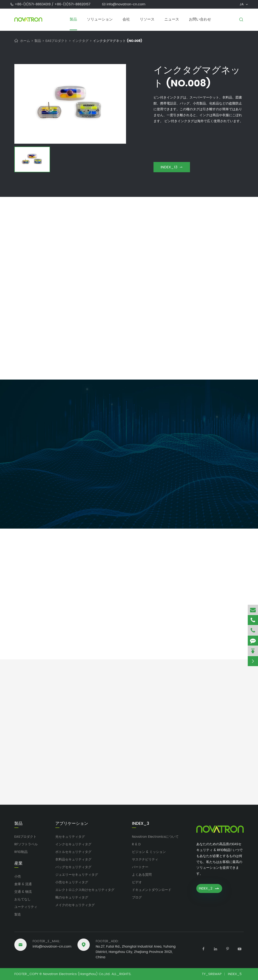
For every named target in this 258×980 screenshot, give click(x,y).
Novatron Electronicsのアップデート (129, 676)
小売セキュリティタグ (72, 882)
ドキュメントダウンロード (152, 890)
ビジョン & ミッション (149, 852)
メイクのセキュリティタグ (75, 905)
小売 (18, 877)
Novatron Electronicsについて (155, 837)
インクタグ (80, 41)
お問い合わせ (200, 19)
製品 (73, 19)
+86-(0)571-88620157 (72, 4)
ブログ (137, 897)
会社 (126, 19)
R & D (136, 844)
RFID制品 (21, 852)
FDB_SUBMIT (156, 507)
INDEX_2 (209, 888)
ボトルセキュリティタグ (73, 852)
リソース (147, 19)
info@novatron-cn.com (126, 4)
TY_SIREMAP (212, 974)
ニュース (172, 19)
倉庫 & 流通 (23, 884)
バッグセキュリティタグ (73, 867)
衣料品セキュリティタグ (73, 860)
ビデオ (137, 882)
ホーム (25, 41)
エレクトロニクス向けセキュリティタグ (85, 890)
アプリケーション (72, 824)
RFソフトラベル (26, 844)
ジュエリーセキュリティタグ (77, 875)
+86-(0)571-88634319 (33, 4)
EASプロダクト (57, 41)
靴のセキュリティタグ (72, 897)
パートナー (140, 867)
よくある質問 (142, 875)
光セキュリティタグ (70, 837)
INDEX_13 (172, 167)
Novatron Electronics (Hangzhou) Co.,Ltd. (77, 974)
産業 (18, 864)
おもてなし (23, 899)
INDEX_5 (235, 974)
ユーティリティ (26, 907)
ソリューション (100, 19)
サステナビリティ (145, 860)
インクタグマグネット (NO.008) (118, 41)
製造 (18, 915)
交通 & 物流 (23, 892)
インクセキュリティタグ (73, 844)
